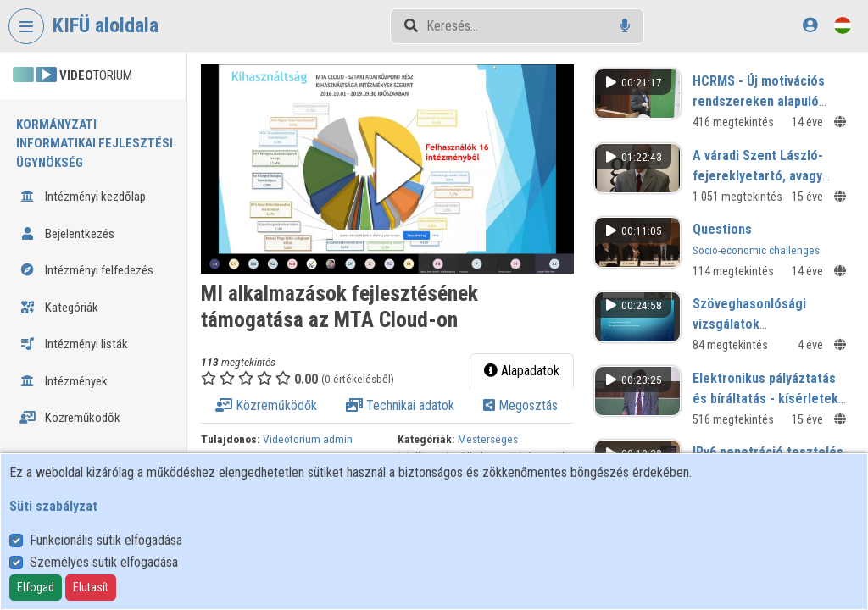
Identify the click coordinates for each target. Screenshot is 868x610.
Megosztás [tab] (520, 405)
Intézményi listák (74, 344)
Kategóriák (59, 308)
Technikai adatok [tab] (400, 405)
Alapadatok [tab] (522, 371)
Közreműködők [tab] (266, 405)
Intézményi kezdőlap (83, 197)
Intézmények (64, 381)
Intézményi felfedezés (86, 270)
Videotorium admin (308, 439)
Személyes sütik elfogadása (104, 562)
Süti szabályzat (53, 506)
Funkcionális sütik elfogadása (106, 540)
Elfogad (36, 587)
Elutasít (91, 587)
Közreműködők (70, 418)
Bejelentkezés (67, 234)
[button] (387, 169)
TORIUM (72, 75)
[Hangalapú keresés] (625, 26)
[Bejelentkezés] (810, 25)
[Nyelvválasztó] (843, 25)
